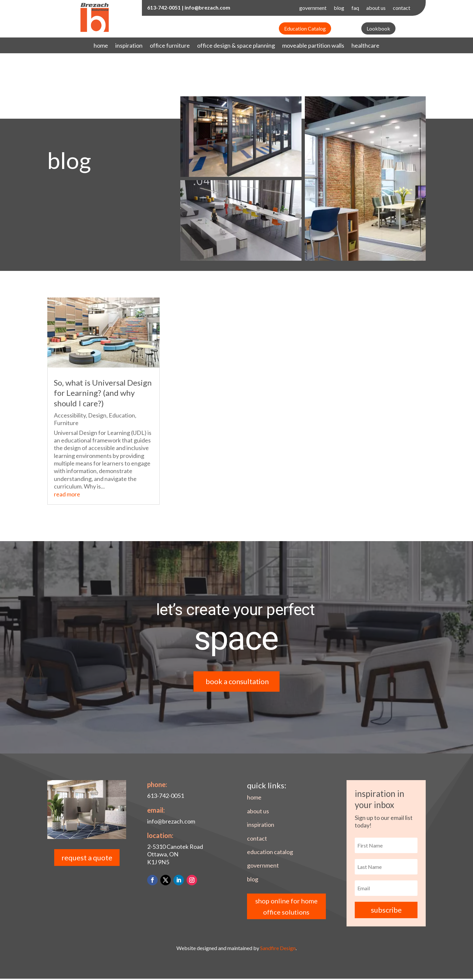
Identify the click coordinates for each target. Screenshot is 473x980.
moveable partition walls (313, 46)
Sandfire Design (278, 950)
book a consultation (238, 682)
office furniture (170, 46)
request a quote (87, 859)
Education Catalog (305, 28)
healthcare (365, 46)
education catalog (270, 853)
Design (97, 415)
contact (402, 8)
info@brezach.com (207, 7)
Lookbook (378, 28)
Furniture (66, 423)
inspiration (129, 46)
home (101, 46)
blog (339, 8)
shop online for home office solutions (286, 908)
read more (67, 494)
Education (122, 415)
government (313, 8)
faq (355, 8)
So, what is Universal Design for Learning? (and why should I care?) (103, 393)
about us (376, 8)
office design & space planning (236, 46)
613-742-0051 (164, 7)
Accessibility (70, 415)
